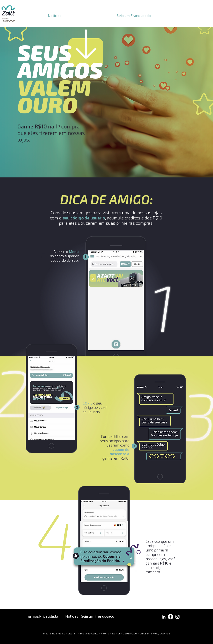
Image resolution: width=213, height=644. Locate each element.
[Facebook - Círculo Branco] (171, 617)
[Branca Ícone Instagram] (177, 617)
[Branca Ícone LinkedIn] (164, 617)
